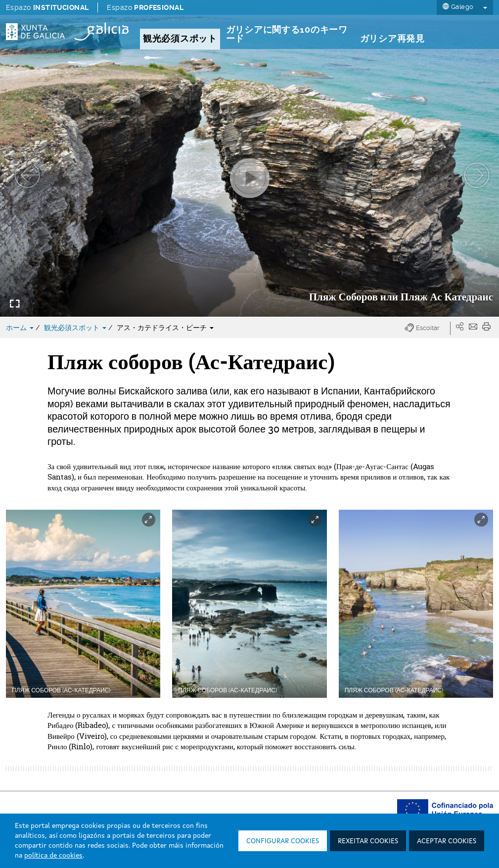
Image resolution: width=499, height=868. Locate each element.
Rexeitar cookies (368, 841)
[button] (428, 328)
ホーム (21, 328)
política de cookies (53, 856)
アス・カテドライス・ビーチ (165, 328)
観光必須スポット (76, 328)
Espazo (47, 7)
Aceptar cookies (447, 841)
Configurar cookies (283, 841)
